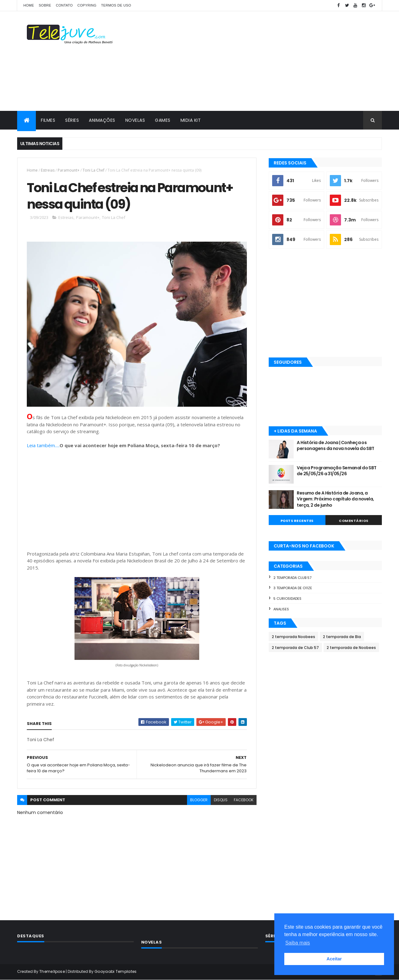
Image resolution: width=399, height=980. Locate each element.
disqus (221, 800)
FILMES (48, 120)
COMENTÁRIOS (354, 521)
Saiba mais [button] (298, 943)
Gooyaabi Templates (115, 971)
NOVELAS (135, 120)
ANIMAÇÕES (102, 120)
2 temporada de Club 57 (295, 648)
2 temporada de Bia (342, 637)
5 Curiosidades (287, 599)
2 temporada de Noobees (351, 648)
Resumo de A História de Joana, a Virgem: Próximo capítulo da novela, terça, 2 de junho (335, 499)
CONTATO (64, 5)
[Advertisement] (268, 61)
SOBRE (45, 5)
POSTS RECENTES (297, 521)
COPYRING (87, 5)
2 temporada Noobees (293, 637)
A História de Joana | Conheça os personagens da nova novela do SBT (336, 446)
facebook (244, 800)
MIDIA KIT (191, 120)
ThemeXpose (52, 971)
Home (29, 5)
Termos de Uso (116, 5)
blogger (199, 800)
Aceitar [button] (334, 959)
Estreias (48, 170)
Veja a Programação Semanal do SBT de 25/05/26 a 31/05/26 (337, 471)
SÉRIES (72, 120)
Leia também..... (43, 445)
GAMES (163, 120)
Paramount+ (69, 170)
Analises (281, 609)
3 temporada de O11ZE (293, 588)
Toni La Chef (94, 170)
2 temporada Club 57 (292, 578)
